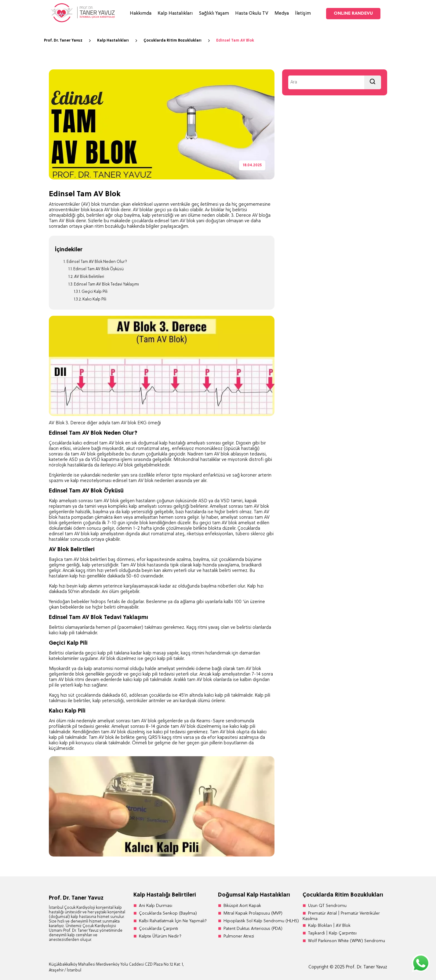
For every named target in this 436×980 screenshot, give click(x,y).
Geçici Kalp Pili (94, 292)
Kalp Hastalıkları (175, 14)
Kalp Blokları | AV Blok (329, 926)
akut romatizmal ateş (163, 534)
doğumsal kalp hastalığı (162, 443)
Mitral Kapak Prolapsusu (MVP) (253, 914)
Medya (282, 14)
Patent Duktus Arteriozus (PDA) (253, 929)
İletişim (303, 14)
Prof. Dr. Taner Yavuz (68, 41)
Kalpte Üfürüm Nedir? (160, 936)
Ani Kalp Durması (156, 906)
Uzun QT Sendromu (327, 906)
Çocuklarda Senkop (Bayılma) (168, 914)
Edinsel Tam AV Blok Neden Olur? (97, 262)
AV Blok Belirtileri (89, 277)
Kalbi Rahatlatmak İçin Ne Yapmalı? (173, 921)
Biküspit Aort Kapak (242, 906)
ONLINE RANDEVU (353, 14)
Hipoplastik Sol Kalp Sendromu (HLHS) (261, 921)
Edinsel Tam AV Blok (235, 41)
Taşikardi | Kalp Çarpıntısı (332, 933)
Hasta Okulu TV (252, 14)
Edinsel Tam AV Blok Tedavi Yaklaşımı (106, 284)
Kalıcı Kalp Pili (94, 299)
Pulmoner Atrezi (239, 936)
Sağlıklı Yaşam (214, 14)
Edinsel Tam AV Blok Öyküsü (98, 269)
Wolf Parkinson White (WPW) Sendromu (347, 941)
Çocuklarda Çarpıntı (158, 929)
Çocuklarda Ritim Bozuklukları (178, 41)
